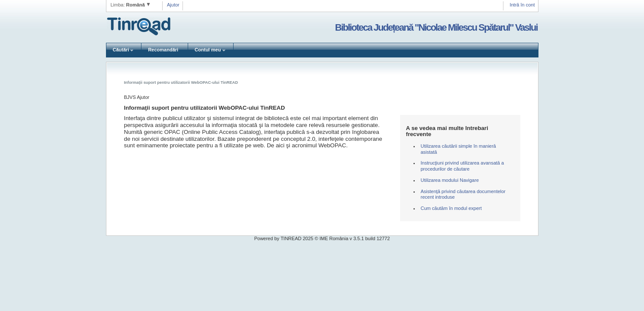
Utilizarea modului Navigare (450, 180)
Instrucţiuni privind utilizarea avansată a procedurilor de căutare (463, 166)
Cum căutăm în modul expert (451, 208)
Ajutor (173, 5)
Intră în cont (522, 5)
